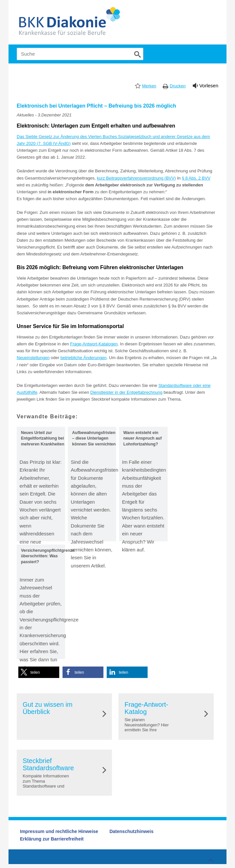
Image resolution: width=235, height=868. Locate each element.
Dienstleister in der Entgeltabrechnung (126, 392)
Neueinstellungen (33, 358)
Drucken (178, 86)
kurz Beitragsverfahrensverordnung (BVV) (136, 178)
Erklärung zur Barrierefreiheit (52, 839)
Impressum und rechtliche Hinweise (59, 831)
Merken (149, 86)
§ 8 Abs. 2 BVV (196, 178)
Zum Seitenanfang (210, 859)
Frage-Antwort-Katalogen (94, 344)
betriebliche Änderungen (84, 358)
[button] (39, 672)
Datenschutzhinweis (131, 831)
